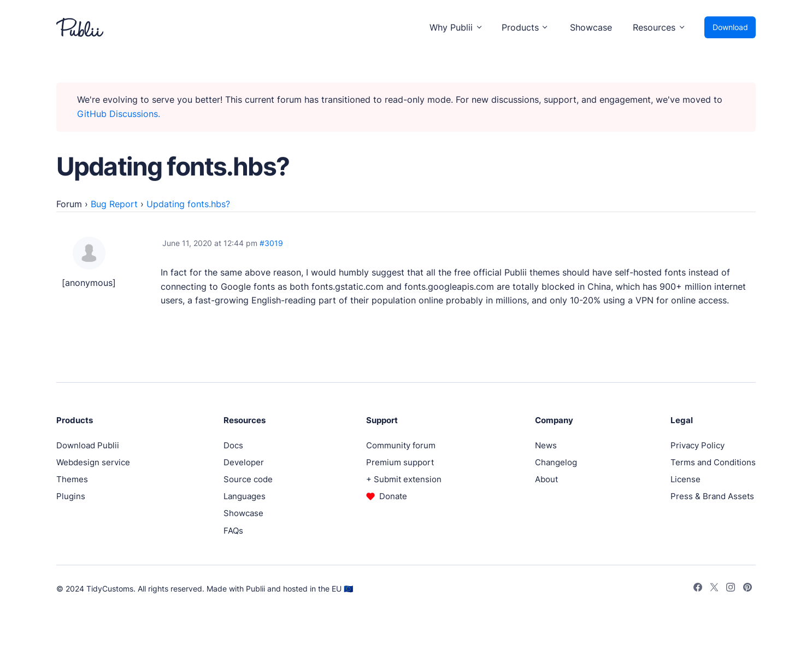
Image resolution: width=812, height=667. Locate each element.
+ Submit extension (404, 479)
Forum (69, 204)
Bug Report (114, 204)
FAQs (233, 531)
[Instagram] (731, 589)
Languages (245, 496)
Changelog (556, 462)
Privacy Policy (698, 445)
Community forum (401, 445)
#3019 (271, 243)
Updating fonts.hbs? (188, 204)
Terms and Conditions (713, 462)
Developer (244, 462)
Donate (393, 496)
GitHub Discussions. (119, 114)
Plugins (71, 496)
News (546, 445)
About (546, 479)
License (686, 479)
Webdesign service (93, 462)
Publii (255, 589)
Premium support (400, 462)
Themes (72, 479)
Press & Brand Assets (712, 496)
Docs (233, 445)
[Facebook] (698, 589)
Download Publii (88, 445)
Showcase (591, 27)
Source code (248, 479)
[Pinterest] (748, 589)
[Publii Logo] (80, 27)
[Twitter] (714, 589)
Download (730, 27)
